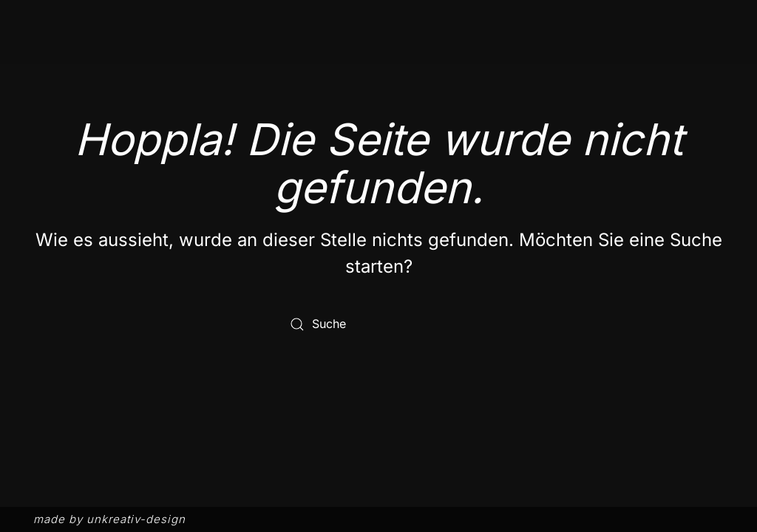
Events (627, 50)
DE (696, 25)
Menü (441, 50)
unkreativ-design (136, 519)
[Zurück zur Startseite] (85, 51)
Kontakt (701, 50)
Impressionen (532, 50)
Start (276, 50)
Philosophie (357, 50)
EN (720, 25)
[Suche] (378, 324)
